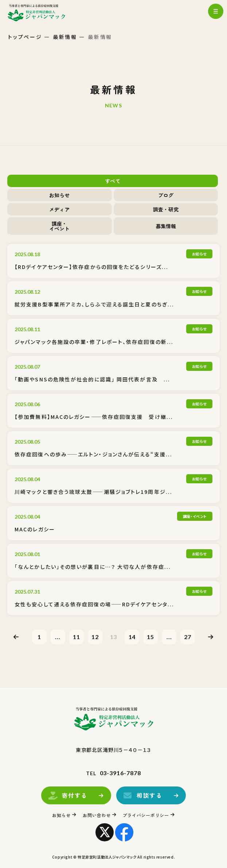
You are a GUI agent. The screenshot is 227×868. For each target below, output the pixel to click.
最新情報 (65, 37)
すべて (113, 181)
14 (132, 637)
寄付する (71, 795)
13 (114, 637)
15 (150, 637)
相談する (149, 795)
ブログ (166, 195)
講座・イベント (59, 226)
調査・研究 (166, 209)
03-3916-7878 (121, 773)
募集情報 (166, 226)
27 (188, 637)
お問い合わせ (97, 815)
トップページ (25, 37)
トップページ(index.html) (43, 13)
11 (77, 637)
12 (95, 637)
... (58, 637)
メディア (59, 209)
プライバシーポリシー (146, 815)
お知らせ (59, 195)
